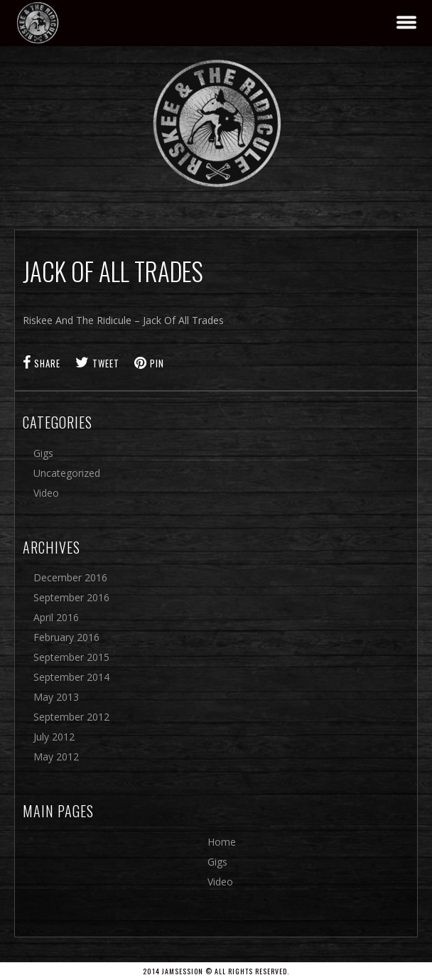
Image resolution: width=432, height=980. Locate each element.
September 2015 (71, 657)
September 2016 (71, 597)
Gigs (43, 453)
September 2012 (71, 717)
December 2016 (70, 577)
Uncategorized (67, 473)
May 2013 (56, 697)
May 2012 (56, 756)
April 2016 (56, 617)
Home (222, 842)
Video (46, 493)
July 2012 (54, 737)
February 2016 (66, 637)
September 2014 (71, 677)
